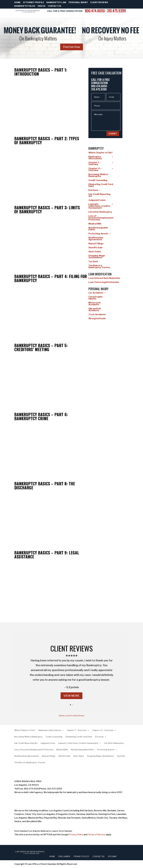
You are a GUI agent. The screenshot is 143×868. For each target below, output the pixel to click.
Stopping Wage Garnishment (97, 257)
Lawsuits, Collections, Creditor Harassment (99, 206)
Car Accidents (96, 293)
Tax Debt (93, 262)
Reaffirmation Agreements (96, 239)
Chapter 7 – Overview (95, 164)
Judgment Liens (97, 200)
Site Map (112, 856)
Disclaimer (64, 856)
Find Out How (72, 47)
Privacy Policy (76, 835)
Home (17, 3)
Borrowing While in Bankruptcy (98, 176)
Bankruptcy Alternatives (95, 158)
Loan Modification (100, 274)
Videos (41, 6)
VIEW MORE (71, 696)
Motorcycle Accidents (95, 304)
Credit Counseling (98, 180)
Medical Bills (95, 224)
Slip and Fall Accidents (95, 310)
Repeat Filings (96, 244)
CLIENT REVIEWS (71, 648)
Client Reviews (99, 3)
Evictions (93, 190)
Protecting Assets (98, 234)
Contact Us (54, 6)
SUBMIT (113, 134)
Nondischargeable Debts (98, 229)
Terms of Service (97, 835)
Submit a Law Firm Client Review (72, 716)
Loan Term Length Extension (104, 282)
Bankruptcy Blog (25, 6)
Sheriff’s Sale (95, 248)
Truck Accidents (97, 315)
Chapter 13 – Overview (95, 170)
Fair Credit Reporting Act (99, 195)
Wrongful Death (97, 319)
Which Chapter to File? (100, 153)
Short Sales (95, 252)
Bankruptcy (96, 148)
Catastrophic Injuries (96, 298)
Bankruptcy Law (56, 3)
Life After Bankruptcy (100, 212)
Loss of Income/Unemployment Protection (101, 218)
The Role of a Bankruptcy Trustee (99, 267)
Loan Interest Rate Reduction (104, 278)
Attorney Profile (34, 3)
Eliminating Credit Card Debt (101, 185)
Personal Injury (78, 3)
